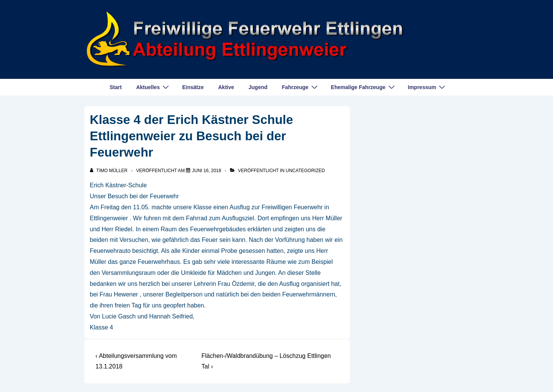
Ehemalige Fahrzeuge (364, 87)
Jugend (258, 87)
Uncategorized (305, 171)
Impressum (428, 87)
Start (116, 87)
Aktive (226, 87)
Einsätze (193, 87)
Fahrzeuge (301, 87)
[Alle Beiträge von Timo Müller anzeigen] (109, 171)
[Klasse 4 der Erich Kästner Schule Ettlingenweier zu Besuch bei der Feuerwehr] (207, 171)
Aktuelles (154, 87)
